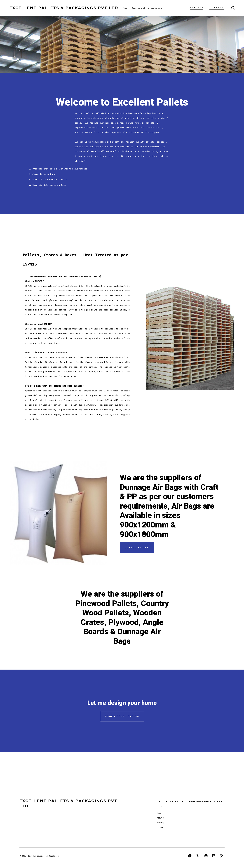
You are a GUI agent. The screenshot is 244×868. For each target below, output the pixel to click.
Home (159, 813)
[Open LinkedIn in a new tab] (214, 856)
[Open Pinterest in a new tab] (221, 856)
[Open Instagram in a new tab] (206, 856)
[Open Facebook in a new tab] (190, 856)
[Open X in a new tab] (198, 856)
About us (161, 818)
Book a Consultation (122, 716)
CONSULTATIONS (137, 548)
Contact (217, 8)
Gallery (197, 8)
